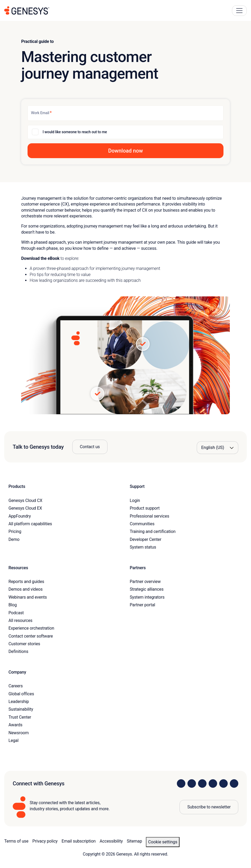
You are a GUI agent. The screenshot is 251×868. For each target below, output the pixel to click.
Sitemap (135, 841)
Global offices (21, 694)
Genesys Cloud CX (25, 500)
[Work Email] (125, 113)
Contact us (90, 447)
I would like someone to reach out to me (75, 132)
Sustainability (21, 709)
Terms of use (16, 841)
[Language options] (218, 448)
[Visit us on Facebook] (213, 784)
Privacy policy (45, 841)
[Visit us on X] (202, 784)
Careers (16, 686)
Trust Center (20, 717)
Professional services (149, 516)
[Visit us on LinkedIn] (181, 784)
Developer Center (145, 539)
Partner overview (145, 582)
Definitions (18, 651)
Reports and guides (26, 582)
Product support (145, 508)
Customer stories (24, 644)
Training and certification (153, 531)
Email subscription (79, 841)
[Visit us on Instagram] (192, 784)
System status (143, 547)
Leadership (19, 702)
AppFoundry (20, 516)
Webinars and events (28, 597)
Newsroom (19, 733)
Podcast (16, 613)
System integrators (147, 597)
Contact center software (31, 636)
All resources (20, 620)
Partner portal (142, 605)
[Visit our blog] (234, 784)
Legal (14, 740)
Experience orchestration (31, 628)
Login (135, 500)
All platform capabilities (30, 524)
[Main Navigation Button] (239, 11)
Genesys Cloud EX (25, 508)
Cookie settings (163, 842)
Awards (15, 725)
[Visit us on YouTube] (223, 784)
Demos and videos (26, 589)
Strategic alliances (147, 589)
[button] (125, 151)
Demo (14, 539)
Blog (13, 605)
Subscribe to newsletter (209, 807)
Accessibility (111, 841)
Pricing (15, 531)
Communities (142, 524)
